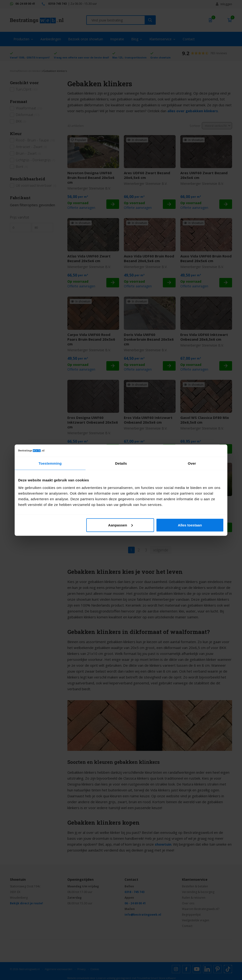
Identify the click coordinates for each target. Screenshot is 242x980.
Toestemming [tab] (50, 463)
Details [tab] (121, 463)
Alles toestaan (190, 525)
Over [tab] (192, 463)
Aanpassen (121, 525)
